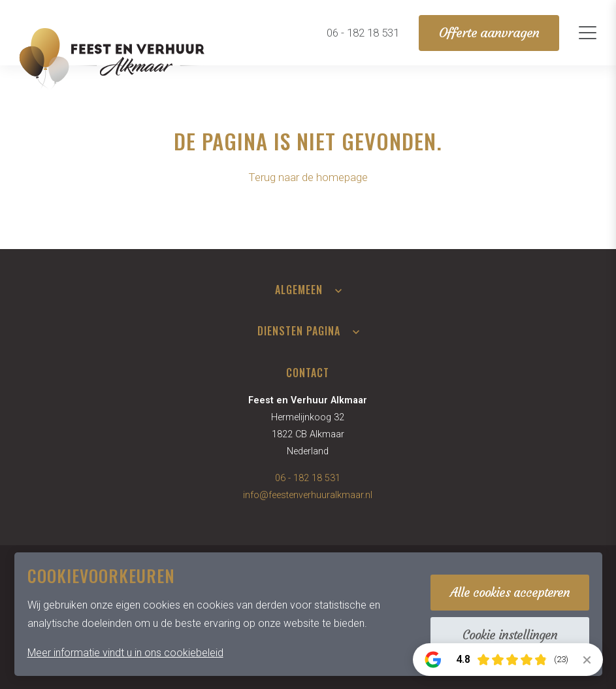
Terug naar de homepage (308, 177)
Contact (308, 373)
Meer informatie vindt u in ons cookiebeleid (125, 653)
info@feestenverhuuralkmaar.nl (308, 495)
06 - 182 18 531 (308, 478)
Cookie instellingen (510, 635)
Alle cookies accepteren (510, 592)
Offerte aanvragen (489, 33)
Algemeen (299, 290)
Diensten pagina (299, 331)
